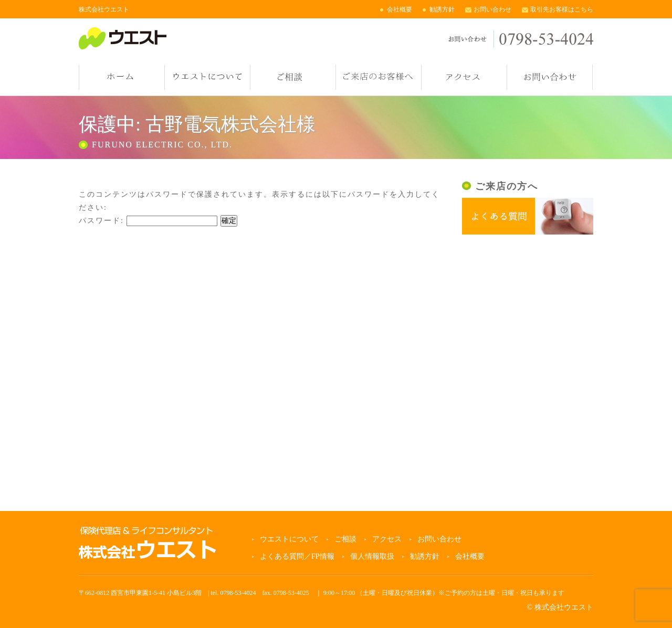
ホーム (122, 77)
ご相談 (293, 77)
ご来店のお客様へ (379, 77)
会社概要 (400, 9)
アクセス (464, 77)
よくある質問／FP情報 (297, 556)
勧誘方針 (442, 9)
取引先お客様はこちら (562, 9)
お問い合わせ (492, 9)
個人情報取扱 (372, 556)
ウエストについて (207, 77)
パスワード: (148, 221)
